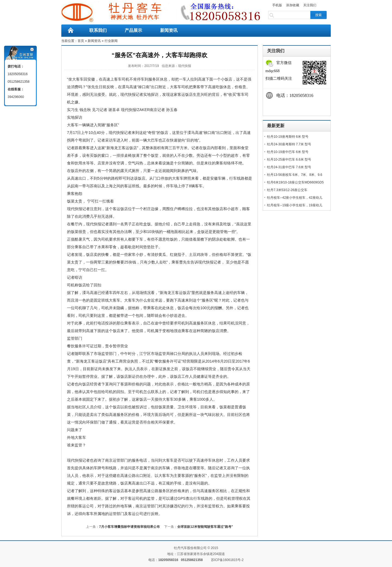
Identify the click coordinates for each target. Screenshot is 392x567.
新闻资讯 (169, 30)
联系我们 (98, 30)
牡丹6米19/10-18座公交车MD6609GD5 (295, 182)
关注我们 (310, 5)
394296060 (16, 97)
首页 (81, 41)
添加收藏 (293, 5)
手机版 (277, 5)
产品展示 (133, 30)
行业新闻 (111, 41)
